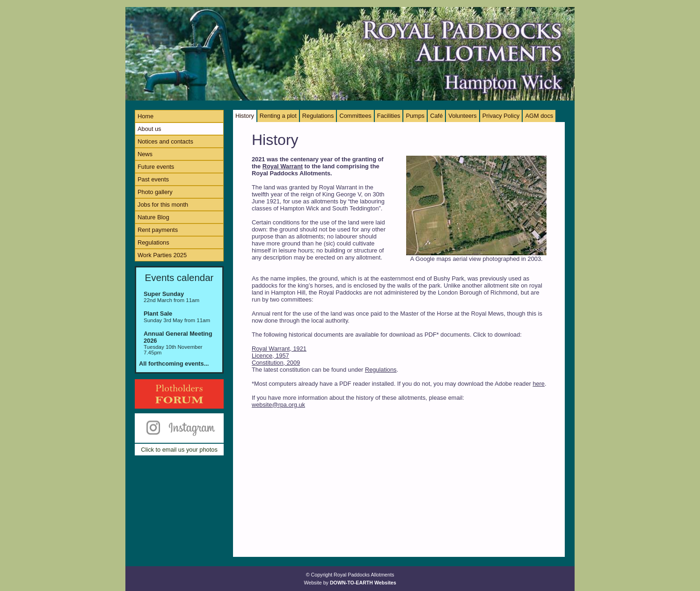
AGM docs (539, 116)
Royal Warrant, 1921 (279, 349)
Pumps (415, 116)
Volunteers (462, 116)
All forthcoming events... (174, 364)
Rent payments (158, 230)
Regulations (153, 242)
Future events (156, 167)
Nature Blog (153, 217)
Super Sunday (164, 294)
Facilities (389, 116)
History (245, 116)
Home (146, 116)
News (145, 154)
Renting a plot (278, 116)
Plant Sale (158, 314)
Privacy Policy (501, 116)
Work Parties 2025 (162, 255)
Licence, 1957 (270, 356)
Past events (153, 179)
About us (149, 129)
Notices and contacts (165, 141)
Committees (355, 116)
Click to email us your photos (179, 450)
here (539, 384)
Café (436, 116)
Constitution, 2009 (276, 363)
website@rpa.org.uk (278, 405)
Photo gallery (155, 192)
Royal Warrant (283, 166)
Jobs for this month (163, 205)
